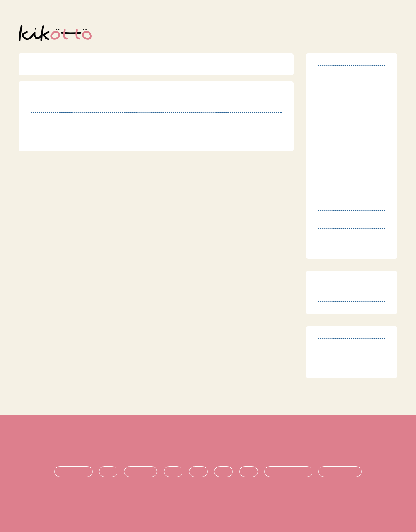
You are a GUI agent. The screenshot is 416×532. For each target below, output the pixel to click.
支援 (198, 472)
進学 (223, 472)
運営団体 (288, 444)
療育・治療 (141, 472)
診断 (108, 472)
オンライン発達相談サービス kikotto (212, 502)
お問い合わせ (334, 444)
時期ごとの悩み (340, 472)
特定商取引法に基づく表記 (142, 444)
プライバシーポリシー (227, 444)
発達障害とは (74, 472)
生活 (173, 472)
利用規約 (75, 444)
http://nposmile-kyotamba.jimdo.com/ (111, 140)
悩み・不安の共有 (288, 472)
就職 (249, 472)
